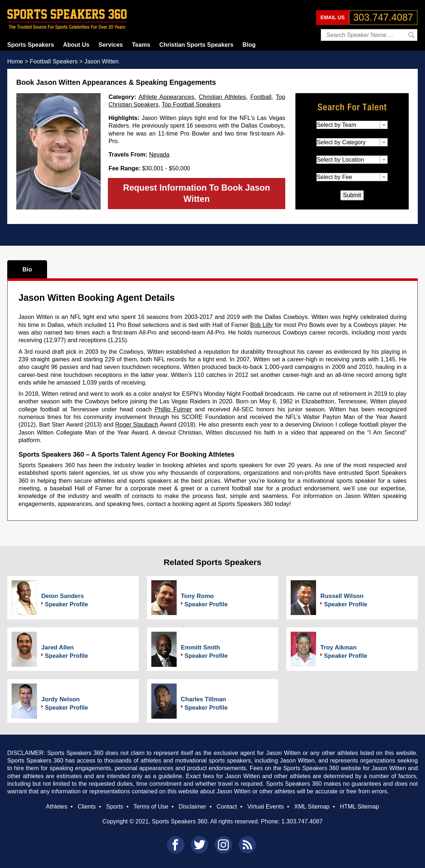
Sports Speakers (31, 45)
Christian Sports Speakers (196, 45)
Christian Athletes (222, 97)
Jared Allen (58, 647)
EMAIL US (333, 17)
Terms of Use (151, 806)
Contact (227, 806)
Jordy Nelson (60, 699)
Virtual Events (266, 806)
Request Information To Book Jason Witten (197, 193)
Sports (115, 806)
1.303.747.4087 (302, 821)
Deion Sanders (63, 596)
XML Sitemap (312, 806)
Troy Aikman (338, 647)
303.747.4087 (383, 17)
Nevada (159, 154)
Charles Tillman (204, 699)
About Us (76, 45)
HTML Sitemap (360, 806)
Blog (249, 45)
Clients (87, 806)
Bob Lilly (261, 325)
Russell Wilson (342, 596)
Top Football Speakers (191, 104)
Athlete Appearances (167, 97)
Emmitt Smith (201, 647)
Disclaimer (192, 806)
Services (111, 45)
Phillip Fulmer (173, 409)
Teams (141, 45)
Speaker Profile (66, 604)
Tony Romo (197, 596)
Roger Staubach (137, 424)
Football (261, 97)
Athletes (57, 806)
